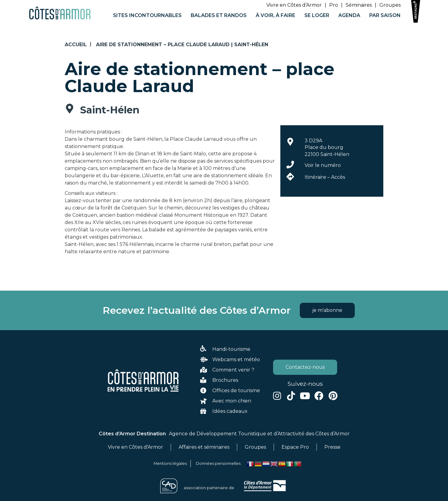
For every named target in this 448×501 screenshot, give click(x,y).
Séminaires (359, 5)
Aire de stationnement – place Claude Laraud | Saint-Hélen (182, 45)
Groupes (390, 5)
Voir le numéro (323, 165)
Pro (334, 5)
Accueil (76, 45)
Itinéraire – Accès (325, 177)
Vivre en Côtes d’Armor (294, 5)
